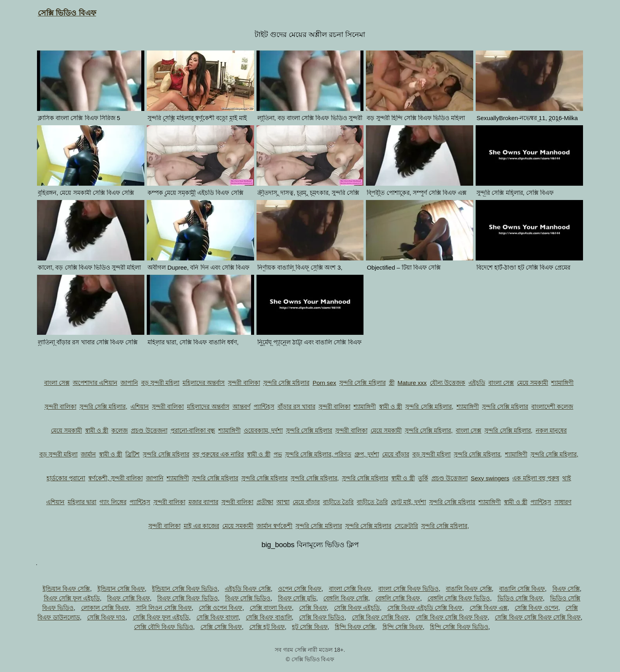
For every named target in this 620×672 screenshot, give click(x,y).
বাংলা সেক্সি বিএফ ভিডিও (408, 589)
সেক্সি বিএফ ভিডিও (322, 617)
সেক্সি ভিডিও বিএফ (67, 13)
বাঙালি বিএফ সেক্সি (469, 589)
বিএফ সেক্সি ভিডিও (248, 598)
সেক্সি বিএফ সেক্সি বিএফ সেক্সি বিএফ (538, 617)
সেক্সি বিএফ (313, 608)
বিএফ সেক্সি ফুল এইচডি (72, 598)
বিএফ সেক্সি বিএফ (128, 598)
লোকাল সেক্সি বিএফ (105, 608)
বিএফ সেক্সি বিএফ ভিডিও (188, 598)
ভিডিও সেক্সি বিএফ (520, 598)
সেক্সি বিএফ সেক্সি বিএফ (380, 617)
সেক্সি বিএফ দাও (106, 617)
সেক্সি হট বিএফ (267, 627)
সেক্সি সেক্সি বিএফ (221, 627)
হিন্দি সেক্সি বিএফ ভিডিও (459, 627)
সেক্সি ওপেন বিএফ (221, 608)
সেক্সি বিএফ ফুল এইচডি (161, 617)
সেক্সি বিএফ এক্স (489, 608)
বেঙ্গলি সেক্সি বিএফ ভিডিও (459, 598)
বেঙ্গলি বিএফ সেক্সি (346, 598)
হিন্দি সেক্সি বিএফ (403, 627)
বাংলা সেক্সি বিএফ (350, 589)
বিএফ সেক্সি (566, 589)
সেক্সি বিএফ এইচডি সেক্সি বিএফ (425, 608)
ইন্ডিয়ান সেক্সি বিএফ (121, 589)
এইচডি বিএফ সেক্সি (248, 589)
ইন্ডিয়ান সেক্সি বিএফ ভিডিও (185, 589)
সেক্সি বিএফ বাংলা (218, 617)
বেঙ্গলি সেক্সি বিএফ (398, 598)
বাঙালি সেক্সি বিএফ (522, 589)
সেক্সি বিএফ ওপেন (536, 608)
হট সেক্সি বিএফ (310, 627)
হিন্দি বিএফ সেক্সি (355, 627)
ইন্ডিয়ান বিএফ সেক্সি (66, 589)
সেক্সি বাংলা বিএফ (271, 608)
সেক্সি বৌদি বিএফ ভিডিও (164, 627)
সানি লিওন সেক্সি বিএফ (164, 608)
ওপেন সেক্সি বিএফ (300, 589)
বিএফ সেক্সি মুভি (297, 598)
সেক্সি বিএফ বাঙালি (269, 617)
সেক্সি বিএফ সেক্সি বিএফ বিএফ (452, 617)
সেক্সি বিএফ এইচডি (357, 608)
